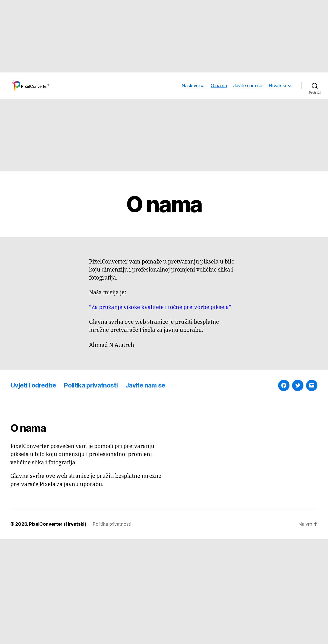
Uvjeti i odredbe (33, 385)
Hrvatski (277, 86)
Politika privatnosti (91, 385)
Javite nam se (248, 86)
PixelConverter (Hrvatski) (58, 524)
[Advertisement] (155, 36)
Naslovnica (193, 86)
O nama (219, 86)
